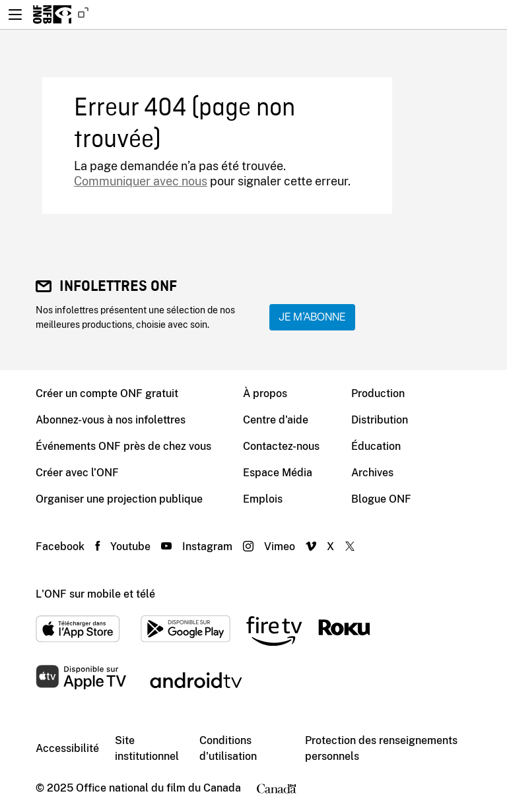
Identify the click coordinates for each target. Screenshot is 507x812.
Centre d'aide (276, 420)
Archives (372, 473)
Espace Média (278, 473)
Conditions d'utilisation (228, 748)
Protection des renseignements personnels (381, 748)
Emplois (263, 499)
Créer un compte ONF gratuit (107, 393)
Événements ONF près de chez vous (123, 446)
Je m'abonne (312, 317)
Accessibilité (67, 748)
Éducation (376, 446)
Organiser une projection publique (119, 499)
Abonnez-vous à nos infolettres (111, 420)
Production (378, 393)
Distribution (380, 420)
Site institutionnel (147, 748)
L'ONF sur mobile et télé (95, 594)
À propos (265, 393)
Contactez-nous (281, 446)
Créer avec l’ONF (77, 473)
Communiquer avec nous (141, 181)
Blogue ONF (381, 499)
